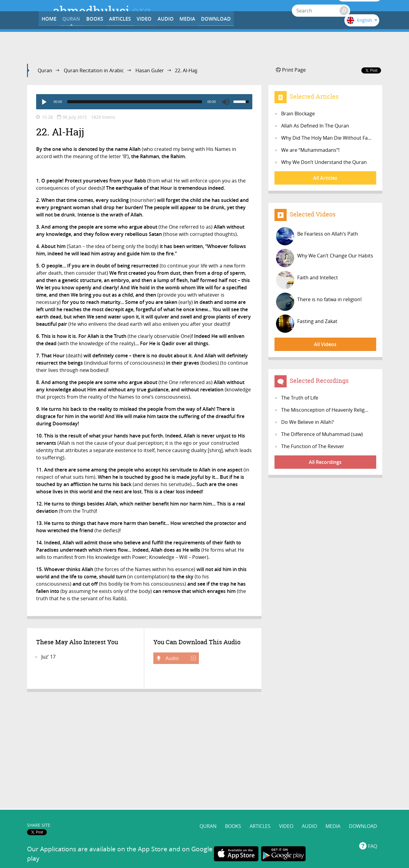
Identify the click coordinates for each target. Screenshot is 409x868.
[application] (144, 102)
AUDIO (233, 43)
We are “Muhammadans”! (310, 150)
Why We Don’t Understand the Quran (324, 162)
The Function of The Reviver (313, 446)
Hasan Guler (150, 70)
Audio (180, 658)
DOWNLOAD (309, 43)
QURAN (83, 43)
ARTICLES (158, 43)
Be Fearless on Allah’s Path (317, 236)
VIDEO (196, 43)
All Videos (325, 344)
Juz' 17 (48, 657)
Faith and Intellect (307, 280)
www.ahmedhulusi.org (132, 785)
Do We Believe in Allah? (307, 422)
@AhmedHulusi (220, 785)
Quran (45, 70)
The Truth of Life (300, 398)
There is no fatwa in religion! (319, 302)
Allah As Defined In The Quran (315, 126)
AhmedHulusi (311, 785)
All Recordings (325, 462)
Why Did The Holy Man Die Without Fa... (326, 138)
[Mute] (226, 102)
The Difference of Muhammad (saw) (322, 434)
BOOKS (121, 43)
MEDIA (271, 43)
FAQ (373, 738)
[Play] (44, 102)
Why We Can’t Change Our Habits (325, 258)
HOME (46, 43)
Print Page (291, 70)
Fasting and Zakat (307, 324)
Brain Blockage (298, 114)
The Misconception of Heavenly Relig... (325, 410)
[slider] (135, 102)
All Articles (325, 178)
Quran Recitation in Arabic (94, 70)
